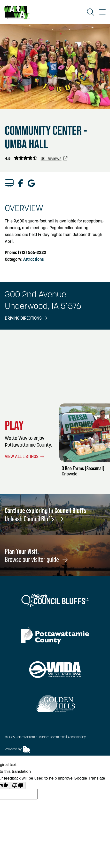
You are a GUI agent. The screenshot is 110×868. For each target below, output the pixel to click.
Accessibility (77, 737)
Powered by (17, 750)
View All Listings (25, 457)
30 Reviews (54, 159)
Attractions (34, 260)
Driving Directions (27, 319)
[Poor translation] (18, 785)
